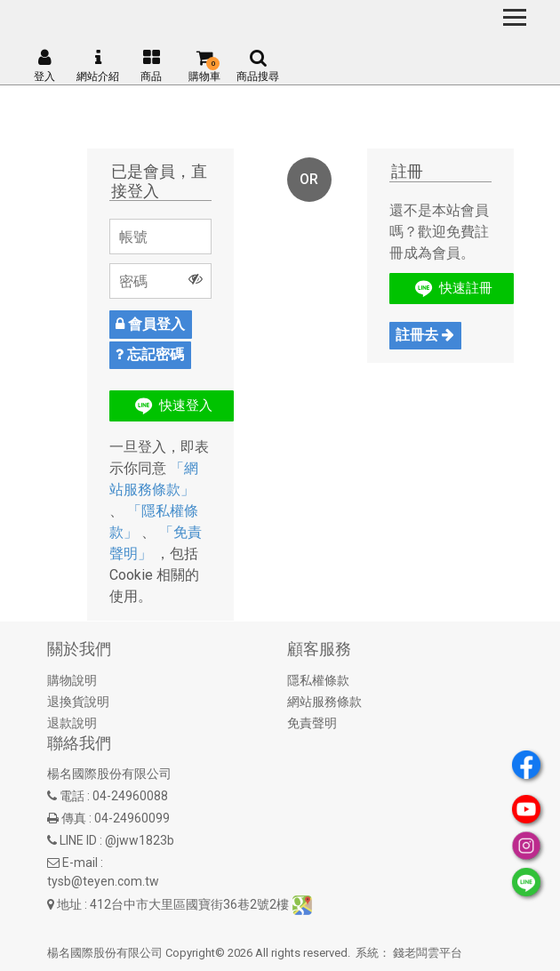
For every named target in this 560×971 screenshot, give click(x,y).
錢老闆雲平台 (428, 953)
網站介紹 (98, 66)
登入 (44, 66)
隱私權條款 (318, 680)
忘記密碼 (150, 354)
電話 (72, 796)
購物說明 (72, 680)
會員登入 (150, 324)
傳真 (74, 818)
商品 (151, 66)
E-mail (80, 863)
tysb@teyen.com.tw (103, 881)
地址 (69, 904)
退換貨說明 (78, 702)
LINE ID (78, 840)
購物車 (204, 66)
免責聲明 (312, 723)
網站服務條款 (324, 702)
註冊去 (425, 335)
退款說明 (72, 723)
